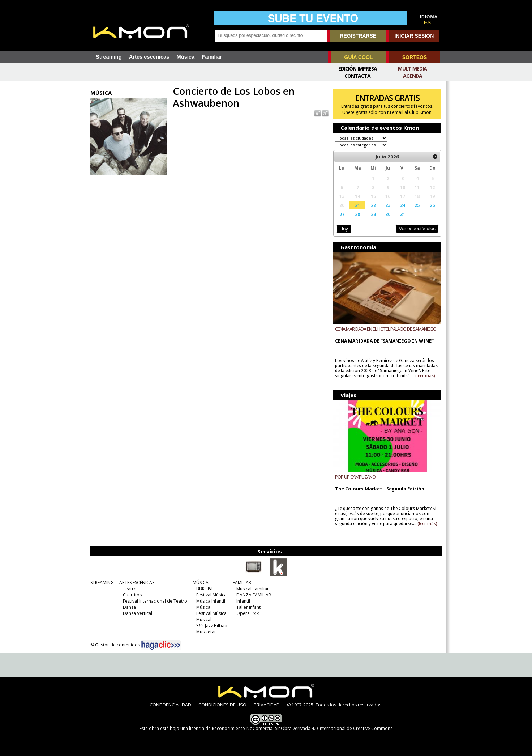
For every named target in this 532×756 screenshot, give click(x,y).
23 (388, 205)
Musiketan (207, 632)
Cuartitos (132, 595)
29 (373, 214)
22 (373, 205)
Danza (129, 607)
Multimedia (412, 69)
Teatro (130, 589)
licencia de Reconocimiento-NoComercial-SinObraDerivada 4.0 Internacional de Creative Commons (291, 728)
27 (342, 214)
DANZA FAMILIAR (254, 595)
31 (403, 214)
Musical (204, 619)
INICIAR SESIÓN (414, 36)
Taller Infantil (250, 607)
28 (357, 214)
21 (357, 205)
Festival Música (211, 595)
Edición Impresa (358, 69)
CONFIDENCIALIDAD (170, 705)
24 (403, 205)
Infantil (243, 601)
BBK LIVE (205, 589)
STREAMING (102, 583)
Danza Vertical (138, 613)
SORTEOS (415, 57)
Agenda (413, 76)
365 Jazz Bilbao (212, 626)
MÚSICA (201, 583)
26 (432, 205)
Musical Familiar (253, 589)
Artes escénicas (149, 57)
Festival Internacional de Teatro (155, 601)
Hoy (344, 229)
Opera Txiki (248, 613)
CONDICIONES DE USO (222, 705)
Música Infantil (211, 601)
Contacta (357, 76)
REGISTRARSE (358, 36)
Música (185, 57)
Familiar (212, 57)
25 (417, 205)
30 (388, 214)
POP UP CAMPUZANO (355, 477)
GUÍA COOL (359, 57)
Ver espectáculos (417, 228)
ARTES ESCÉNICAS (137, 583)
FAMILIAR (242, 583)
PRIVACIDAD (267, 705)
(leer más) (425, 376)
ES (428, 22)
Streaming (109, 57)
